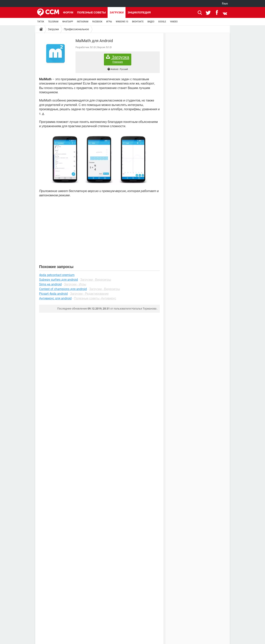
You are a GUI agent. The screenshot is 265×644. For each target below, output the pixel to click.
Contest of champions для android (63, 289)
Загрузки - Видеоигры (96, 280)
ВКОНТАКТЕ (138, 22)
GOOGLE (162, 22)
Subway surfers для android (58, 280)
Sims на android (50, 284)
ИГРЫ (109, 22)
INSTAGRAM (83, 22)
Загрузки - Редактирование (89, 294)
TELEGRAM (53, 22)
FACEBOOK (97, 22)
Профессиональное (76, 29)
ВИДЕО (151, 22)
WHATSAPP (68, 22)
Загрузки (117, 12)
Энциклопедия (139, 12)
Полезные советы (91, 12)
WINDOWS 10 (122, 22)
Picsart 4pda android (53, 294)
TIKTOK (41, 22)
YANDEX (174, 22)
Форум (68, 12)
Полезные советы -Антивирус (95, 298)
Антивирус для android (55, 298)
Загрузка (118, 59)
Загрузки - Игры (75, 284)
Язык (225, 4)
